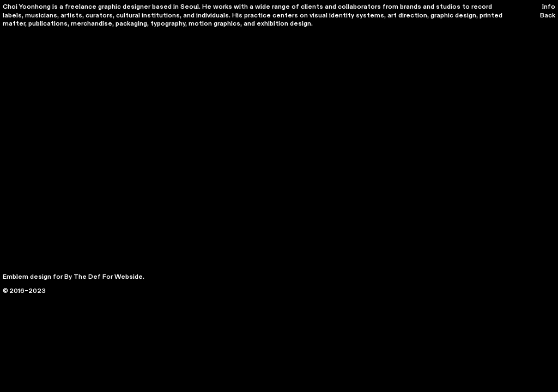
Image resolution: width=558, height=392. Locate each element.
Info (549, 7)
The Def (87, 277)
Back (548, 15)
